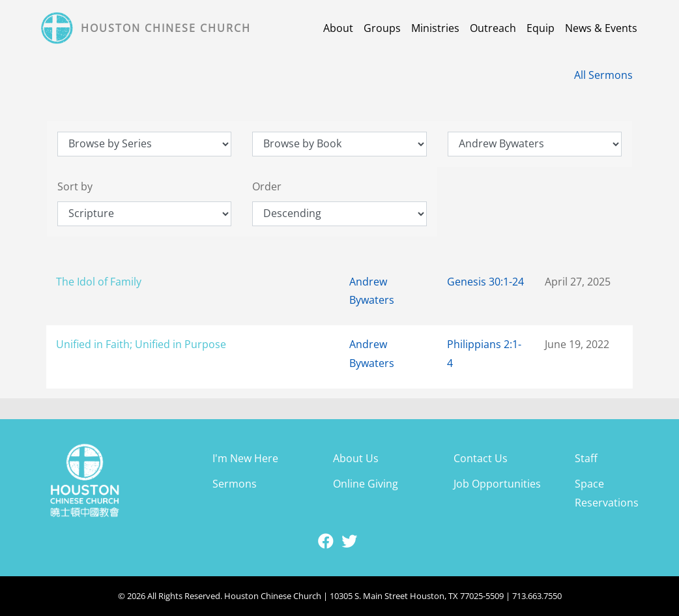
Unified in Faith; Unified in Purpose (141, 344)
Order (267, 186)
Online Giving (366, 484)
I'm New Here (245, 458)
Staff (586, 458)
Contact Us (481, 458)
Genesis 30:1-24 (485, 282)
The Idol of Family (99, 282)
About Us (356, 458)
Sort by (75, 186)
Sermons (235, 484)
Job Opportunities (497, 484)
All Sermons (603, 75)
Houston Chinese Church (166, 28)
